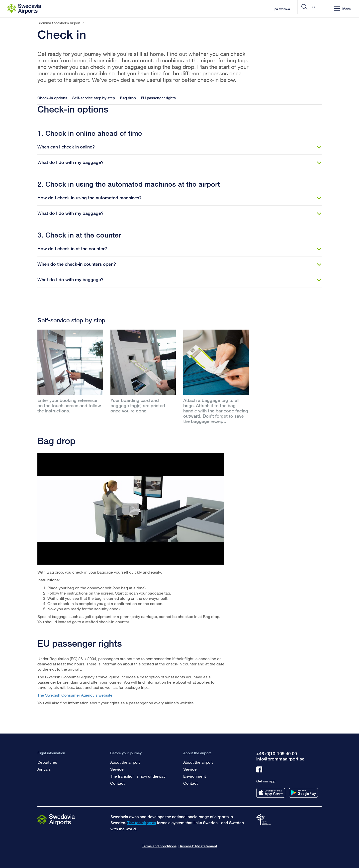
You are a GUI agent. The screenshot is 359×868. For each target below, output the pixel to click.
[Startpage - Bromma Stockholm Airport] (24, 9)
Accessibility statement (198, 846)
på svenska (240, 9)
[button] (343, 9)
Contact (117, 783)
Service (117, 769)
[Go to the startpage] (56, 819)
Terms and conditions (159, 846)
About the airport (125, 762)
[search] (293, 9)
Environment (195, 776)
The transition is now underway (138, 776)
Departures (47, 762)
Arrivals (44, 769)
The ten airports (141, 823)
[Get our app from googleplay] (303, 793)
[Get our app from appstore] (271, 793)
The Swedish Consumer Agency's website (75, 695)
